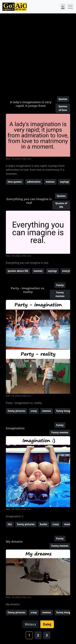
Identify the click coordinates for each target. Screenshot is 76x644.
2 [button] (38, 635)
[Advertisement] (38, 53)
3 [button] (47, 635)
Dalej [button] (47, 624)
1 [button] (29, 635)
